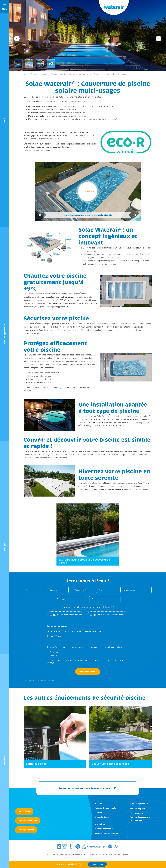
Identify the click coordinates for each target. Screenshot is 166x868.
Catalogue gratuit (26, 830)
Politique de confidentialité (88, 856)
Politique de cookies (106, 856)
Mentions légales (72, 856)
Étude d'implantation (28, 821)
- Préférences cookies (120, 856)
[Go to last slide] (17, 39)
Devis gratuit (24, 811)
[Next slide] (159, 39)
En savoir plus (97, 864)
